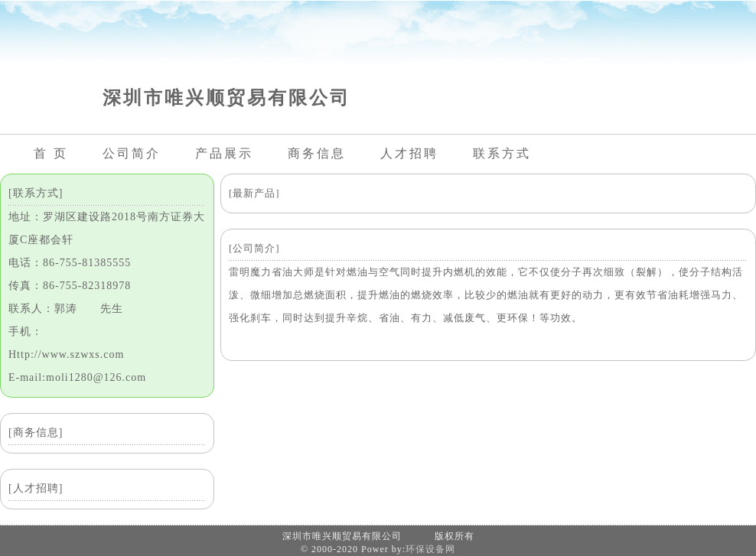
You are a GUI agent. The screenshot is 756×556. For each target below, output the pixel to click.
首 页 (51, 153)
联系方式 (502, 153)
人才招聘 (409, 153)
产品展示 (224, 153)
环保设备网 (430, 549)
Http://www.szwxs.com (66, 354)
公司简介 (132, 153)
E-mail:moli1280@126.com (77, 377)
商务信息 (317, 153)
